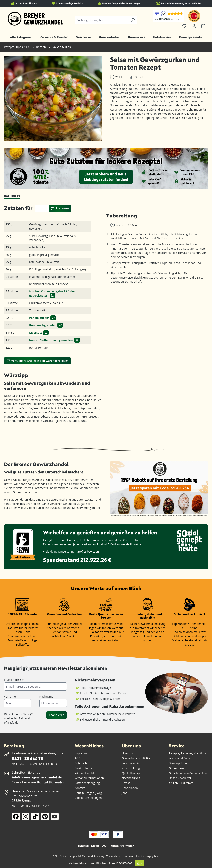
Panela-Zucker (39, 318)
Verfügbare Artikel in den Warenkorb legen (37, 360)
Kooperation (130, 788)
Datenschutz (83, 763)
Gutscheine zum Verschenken (188, 773)
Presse (126, 783)
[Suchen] (133, 20)
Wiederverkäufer (180, 758)
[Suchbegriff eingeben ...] (101, 20)
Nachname (46, 697)
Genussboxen (178, 768)
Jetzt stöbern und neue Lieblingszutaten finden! (106, 177)
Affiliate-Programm (181, 783)
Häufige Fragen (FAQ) (88, 793)
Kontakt (80, 788)
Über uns (128, 753)
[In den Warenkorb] (53, 296)
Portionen (60, 208)
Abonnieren (57, 715)
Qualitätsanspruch (134, 773)
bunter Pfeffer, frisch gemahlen (51, 340)
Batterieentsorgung (87, 783)
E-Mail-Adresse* (14, 680)
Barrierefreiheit (85, 768)
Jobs (124, 793)
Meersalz (36, 332)
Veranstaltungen (132, 768)
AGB (77, 758)
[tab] (12, 196)
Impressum (82, 753)
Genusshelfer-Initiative (136, 758)
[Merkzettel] (184, 26)
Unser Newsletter (180, 778)
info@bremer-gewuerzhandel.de (37, 777)
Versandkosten (115, 856)
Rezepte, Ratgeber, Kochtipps (188, 753)
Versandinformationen (89, 778)
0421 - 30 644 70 (28, 758)
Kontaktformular (51, 782)
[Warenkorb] (203, 26)
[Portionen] (42, 208)
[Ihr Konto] (194, 26)
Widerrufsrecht (84, 773)
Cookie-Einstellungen (88, 798)
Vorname (10, 697)
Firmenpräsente (179, 763)
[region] (53, 98)
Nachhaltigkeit (131, 778)
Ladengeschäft (131, 763)
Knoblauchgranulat (43, 325)
